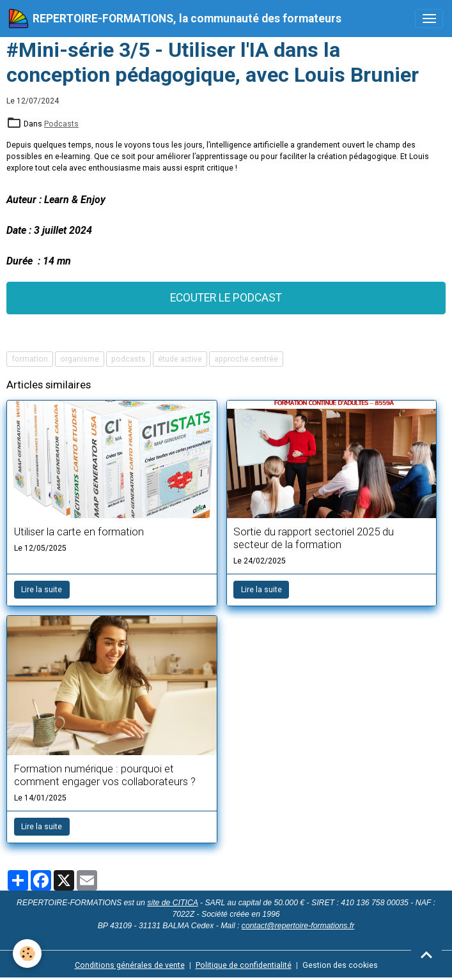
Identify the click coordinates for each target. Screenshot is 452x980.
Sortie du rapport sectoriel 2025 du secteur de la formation (314, 538)
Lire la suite (42, 590)
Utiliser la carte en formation (79, 532)
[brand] (175, 19)
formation (30, 359)
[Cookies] (27, 953)
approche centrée (246, 359)
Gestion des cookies (340, 965)
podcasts (129, 359)
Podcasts (61, 124)
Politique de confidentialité (244, 965)
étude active (180, 359)
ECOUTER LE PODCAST (226, 298)
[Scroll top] (426, 954)
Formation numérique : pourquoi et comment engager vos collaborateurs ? (105, 775)
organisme (80, 359)
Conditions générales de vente (130, 965)
